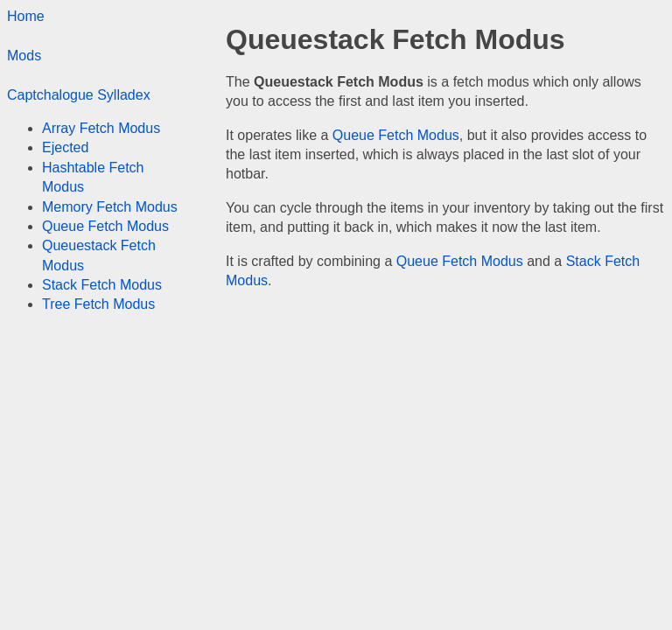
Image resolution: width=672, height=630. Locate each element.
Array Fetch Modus (101, 128)
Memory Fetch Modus (110, 207)
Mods (24, 56)
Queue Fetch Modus (396, 135)
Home (26, 16)
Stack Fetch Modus (102, 285)
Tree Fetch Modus (98, 304)
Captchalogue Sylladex (79, 95)
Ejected (65, 147)
